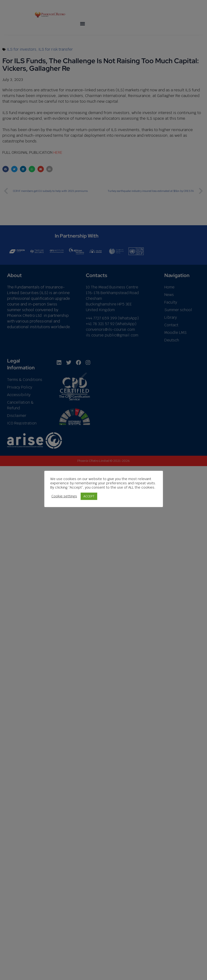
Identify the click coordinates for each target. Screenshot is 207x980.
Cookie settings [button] (64, 496)
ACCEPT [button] (89, 496)
